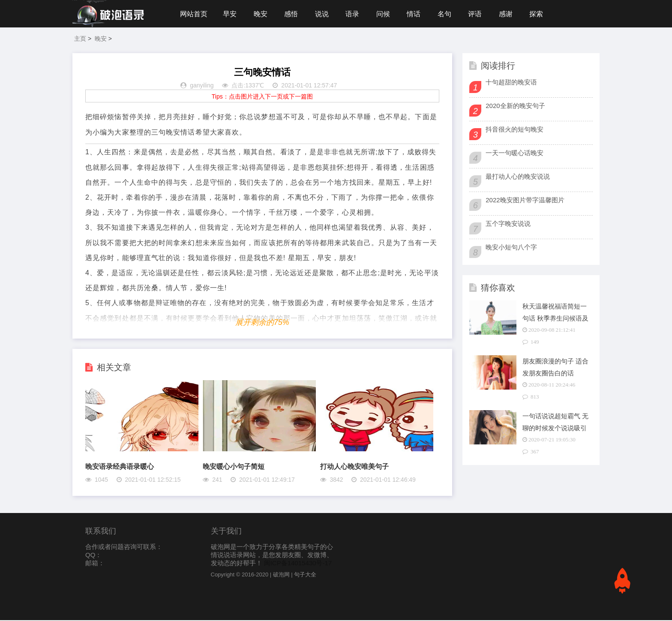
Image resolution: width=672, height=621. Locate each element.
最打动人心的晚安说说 (518, 177)
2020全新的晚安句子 (515, 106)
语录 (354, 14)
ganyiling (202, 87)
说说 (324, 14)
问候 (386, 14)
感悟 (292, 14)
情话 (417, 14)
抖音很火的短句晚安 (514, 130)
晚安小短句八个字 (511, 248)
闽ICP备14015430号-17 (298, 564)
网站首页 (194, 14)
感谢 (510, 14)
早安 (230, 14)
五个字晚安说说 (508, 224)
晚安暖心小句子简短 (234, 467)
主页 (80, 39)
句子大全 (305, 575)
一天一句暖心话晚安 (514, 154)
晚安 (261, 14)
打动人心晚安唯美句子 (354, 467)
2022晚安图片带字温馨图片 (525, 201)
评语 (479, 14)
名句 (448, 14)
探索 (541, 14)
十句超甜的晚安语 (511, 83)
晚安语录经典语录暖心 (120, 467)
